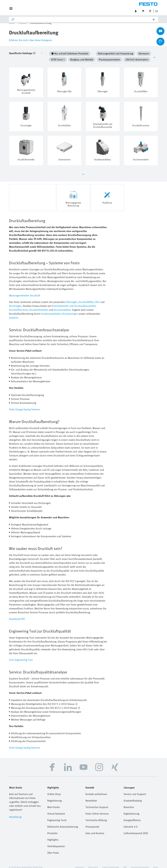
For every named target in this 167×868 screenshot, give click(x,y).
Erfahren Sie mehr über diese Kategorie (30, 45)
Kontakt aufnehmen (96, 789)
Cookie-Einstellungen (111, 862)
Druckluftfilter (86, 297)
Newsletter (91, 796)
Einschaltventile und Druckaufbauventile (74, 301)
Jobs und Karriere (95, 828)
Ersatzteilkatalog (133, 796)
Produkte (22, 28)
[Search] (84, 19)
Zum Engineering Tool (21, 655)
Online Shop (54, 789)
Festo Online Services (97, 809)
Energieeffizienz (132, 815)
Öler (97, 297)
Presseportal (92, 822)
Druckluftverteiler (39, 305)
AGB (125, 862)
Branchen (129, 802)
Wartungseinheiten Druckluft (25, 291)
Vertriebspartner (56, 841)
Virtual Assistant (56, 809)
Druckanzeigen (70, 309)
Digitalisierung (131, 809)
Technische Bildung (96, 815)
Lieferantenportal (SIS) (136, 828)
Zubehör (14, 313)
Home (12, 28)
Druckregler (15, 301)
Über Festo (53, 848)
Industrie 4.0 (131, 822)
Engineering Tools (57, 815)
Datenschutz (93, 862)
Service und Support (135, 789)
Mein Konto (54, 802)
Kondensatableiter (51, 309)
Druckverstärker (62, 305)
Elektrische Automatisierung (63, 822)
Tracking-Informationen (140, 862)
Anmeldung (15, 812)
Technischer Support (97, 802)
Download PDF (17, 614)
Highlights (53, 835)
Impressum (80, 862)
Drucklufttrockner (19, 305)
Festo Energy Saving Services (25, 404)
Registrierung (54, 796)
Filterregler (72, 297)
